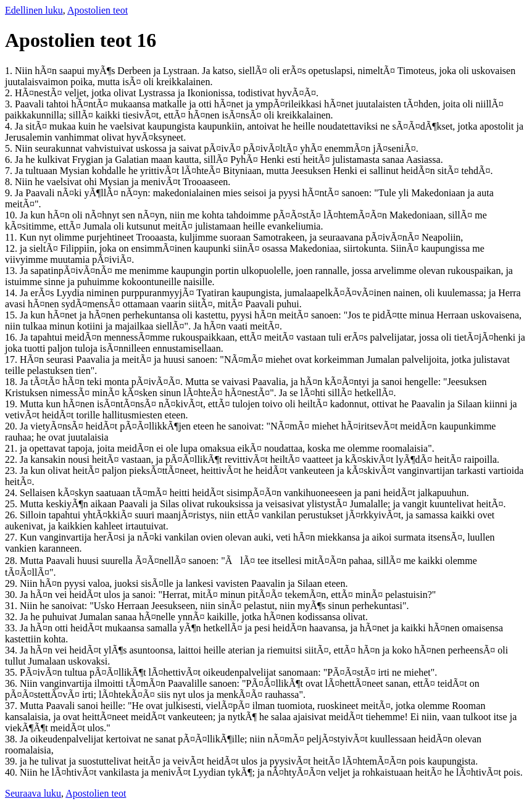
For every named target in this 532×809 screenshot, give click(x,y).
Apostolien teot (98, 10)
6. (10, 160)
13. (12, 271)
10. (12, 215)
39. (12, 761)
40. (12, 772)
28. (12, 561)
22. (12, 459)
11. (12, 237)
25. (12, 504)
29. (12, 583)
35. (12, 672)
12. (12, 248)
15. (12, 315)
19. (12, 404)
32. (12, 617)
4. (10, 126)
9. (10, 193)
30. (12, 595)
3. (10, 104)
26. (12, 515)
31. (12, 606)
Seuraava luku (33, 793)
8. (10, 182)
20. (12, 426)
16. (12, 337)
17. (12, 359)
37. (12, 706)
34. (12, 650)
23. (12, 471)
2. (10, 93)
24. (12, 493)
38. (12, 739)
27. (12, 537)
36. (12, 683)
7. (10, 171)
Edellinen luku (34, 10)
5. (10, 148)
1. (10, 71)
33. (12, 628)
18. (12, 382)
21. (12, 448)
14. (12, 293)
